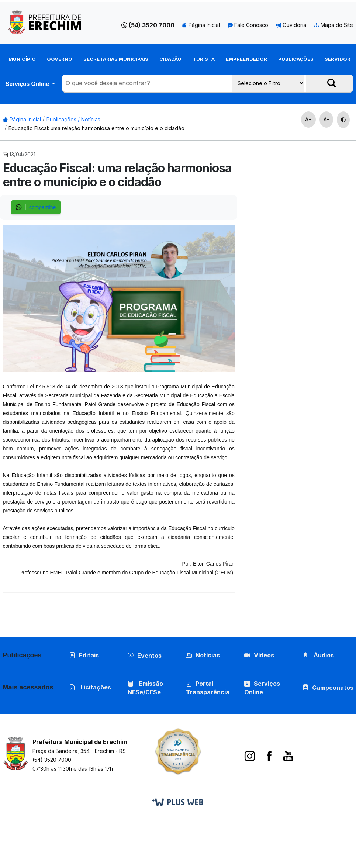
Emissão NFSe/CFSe (145, 688)
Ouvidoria (291, 25)
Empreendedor (246, 59)
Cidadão (170, 59)
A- (326, 119)
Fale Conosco (248, 25)
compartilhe (36, 207)
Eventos (149, 656)
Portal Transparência (208, 688)
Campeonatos (333, 688)
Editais (84, 655)
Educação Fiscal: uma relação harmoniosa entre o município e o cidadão (96, 128)
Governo (60, 59)
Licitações (90, 687)
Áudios (318, 655)
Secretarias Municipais (116, 59)
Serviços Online (28, 84)
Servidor (338, 59)
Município (22, 59)
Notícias (203, 655)
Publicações (296, 59)
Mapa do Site (333, 25)
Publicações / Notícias (73, 119)
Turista (204, 59)
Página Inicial (201, 25)
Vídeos (259, 655)
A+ (308, 119)
